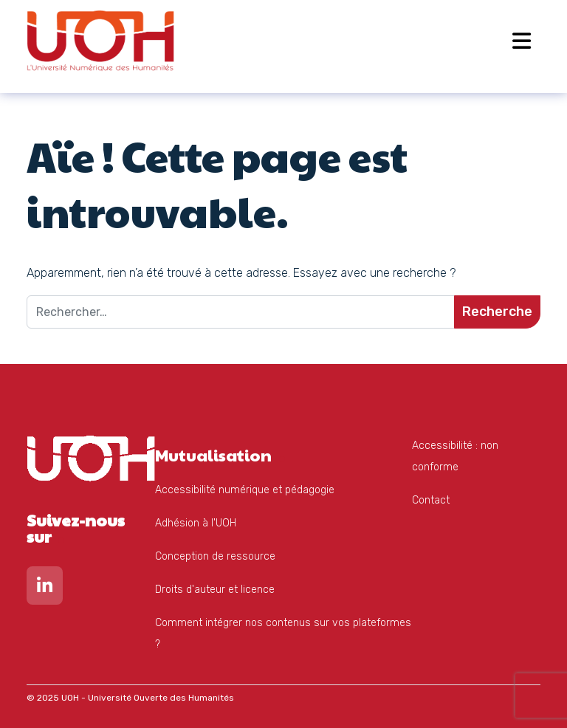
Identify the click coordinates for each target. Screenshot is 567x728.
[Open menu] (522, 41)
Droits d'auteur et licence (215, 590)
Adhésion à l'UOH (196, 523)
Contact (431, 500)
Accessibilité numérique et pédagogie (245, 490)
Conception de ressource (215, 556)
